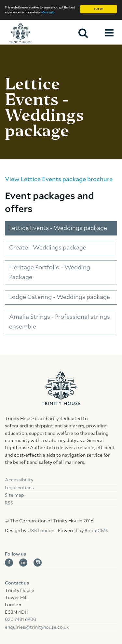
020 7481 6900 (20, 620)
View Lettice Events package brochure (59, 180)
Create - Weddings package (48, 248)
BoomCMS (96, 531)
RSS (9, 503)
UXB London (41, 531)
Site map (14, 495)
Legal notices (19, 488)
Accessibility (19, 480)
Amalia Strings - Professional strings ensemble (60, 322)
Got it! (99, 9)
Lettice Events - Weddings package (58, 228)
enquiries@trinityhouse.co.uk (37, 627)
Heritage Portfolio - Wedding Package (50, 273)
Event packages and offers (49, 203)
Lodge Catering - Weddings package (60, 297)
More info (48, 12)
